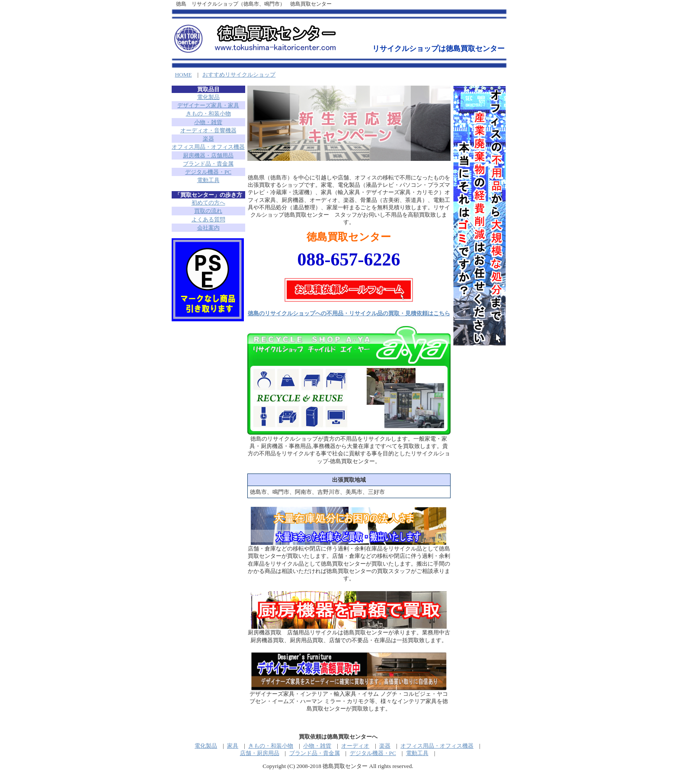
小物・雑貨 (208, 122)
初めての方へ (208, 203)
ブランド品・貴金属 (208, 164)
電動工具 (208, 180)
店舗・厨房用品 (260, 753)
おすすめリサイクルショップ (239, 75)
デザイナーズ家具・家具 (208, 105)
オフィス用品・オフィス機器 (208, 147)
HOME (184, 75)
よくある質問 (208, 219)
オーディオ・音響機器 (208, 130)
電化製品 (208, 97)
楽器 (208, 139)
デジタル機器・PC (208, 172)
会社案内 (208, 228)
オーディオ (355, 746)
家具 (233, 746)
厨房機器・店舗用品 (208, 155)
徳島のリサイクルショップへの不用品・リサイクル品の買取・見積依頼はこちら (349, 313)
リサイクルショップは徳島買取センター (438, 49)
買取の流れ (208, 211)
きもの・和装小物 (208, 114)
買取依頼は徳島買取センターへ (338, 737)
